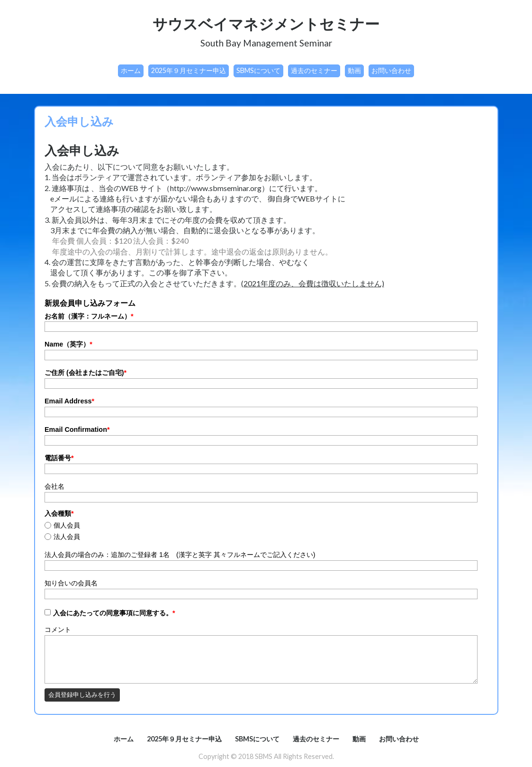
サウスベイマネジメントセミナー (266, 24)
